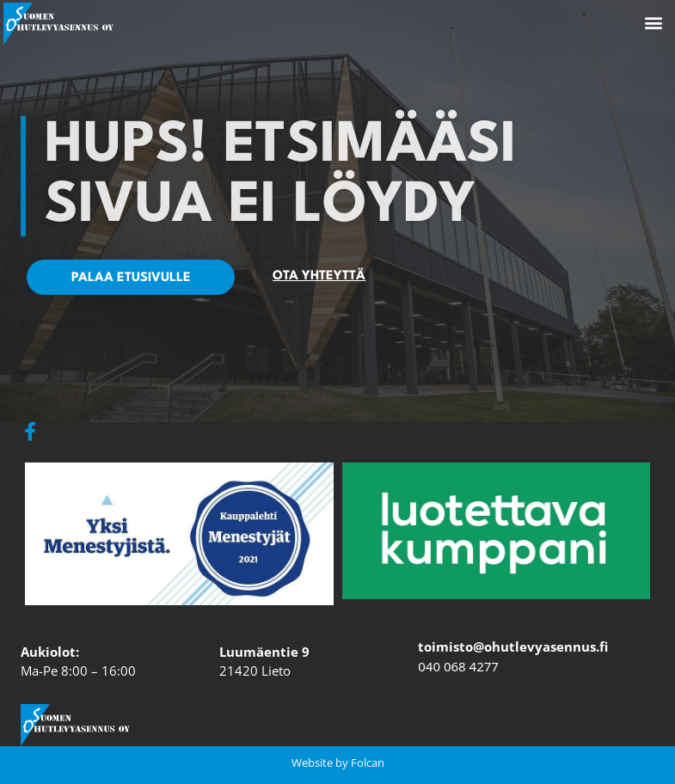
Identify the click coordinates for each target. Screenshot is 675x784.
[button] (653, 23)
